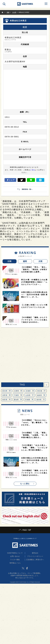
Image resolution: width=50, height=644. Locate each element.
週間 (25, 261)
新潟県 (7, 391)
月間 (40, 261)
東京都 (41, 391)
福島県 (41, 395)
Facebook (27, 568)
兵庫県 (18, 391)
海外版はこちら (15, 563)
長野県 (6, 395)
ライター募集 (15, 560)
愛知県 (18, 399)
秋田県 (6, 399)
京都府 (30, 391)
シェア (10, 180)
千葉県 (18, 395)
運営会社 (35, 553)
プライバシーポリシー (35, 556)
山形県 (30, 395)
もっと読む (25, 484)
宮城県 (29, 399)
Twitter (23, 568)
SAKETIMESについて (15, 553)
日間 (10, 261)
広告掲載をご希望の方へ (35, 560)
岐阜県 (41, 399)
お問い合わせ (15, 556)
